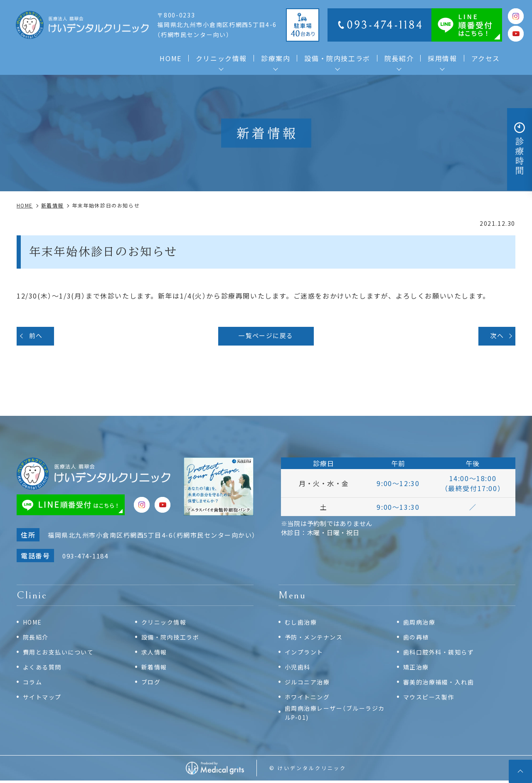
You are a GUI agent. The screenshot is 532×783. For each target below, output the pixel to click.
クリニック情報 (165, 624)
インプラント (305, 653)
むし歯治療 (302, 624)
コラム (33, 683)
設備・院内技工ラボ (337, 58)
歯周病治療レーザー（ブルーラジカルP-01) (335, 715)
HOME (170, 58)
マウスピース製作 (431, 698)
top (520, 771)
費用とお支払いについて (61, 653)
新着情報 (155, 668)
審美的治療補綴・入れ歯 (441, 683)
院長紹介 (37, 639)
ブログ (152, 683)
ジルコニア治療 (309, 683)
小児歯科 (298, 668)
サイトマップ (44, 698)
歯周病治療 (420, 624)
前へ (37, 336)
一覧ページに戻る (266, 336)
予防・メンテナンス (316, 639)
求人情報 (155, 653)
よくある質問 (44, 668)
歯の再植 (417, 639)
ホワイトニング (309, 698)
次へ (496, 336)
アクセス (486, 58)
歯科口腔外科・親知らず (441, 653)
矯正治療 (417, 668)
